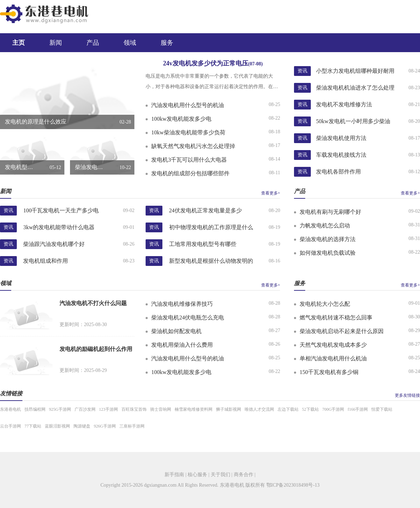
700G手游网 (333, 409)
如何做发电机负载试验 (328, 253)
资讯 (302, 71)
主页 (19, 43)
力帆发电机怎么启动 (325, 225)
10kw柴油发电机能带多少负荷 (188, 132)
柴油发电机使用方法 (341, 138)
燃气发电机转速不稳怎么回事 (336, 317)
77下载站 (33, 426)
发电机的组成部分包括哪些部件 (190, 173)
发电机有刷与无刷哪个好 (330, 212)
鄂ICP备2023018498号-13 (293, 485)
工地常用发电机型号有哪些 (203, 244)
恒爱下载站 (382, 409)
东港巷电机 (10, 409)
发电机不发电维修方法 (344, 104)
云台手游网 (10, 426)
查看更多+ (271, 193)
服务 (167, 43)
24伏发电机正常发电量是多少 (205, 210)
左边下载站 (288, 409)
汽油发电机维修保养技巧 (182, 304)
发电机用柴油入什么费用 (182, 345)
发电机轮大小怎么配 (325, 304)
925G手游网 (60, 409)
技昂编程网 (35, 409)
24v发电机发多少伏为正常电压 (213, 63)
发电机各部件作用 (338, 172)
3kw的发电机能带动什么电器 (59, 227)
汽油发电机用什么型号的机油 (188, 105)
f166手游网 (358, 409)
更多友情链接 (407, 395)
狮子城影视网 (229, 409)
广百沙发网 (85, 409)
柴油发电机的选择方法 (328, 239)
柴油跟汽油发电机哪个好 (54, 244)
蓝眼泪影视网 (57, 426)
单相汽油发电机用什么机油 (333, 358)
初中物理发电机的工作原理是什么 (211, 227)
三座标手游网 (132, 426)
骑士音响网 (161, 409)
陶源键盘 (82, 426)
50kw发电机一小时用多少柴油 (353, 121)
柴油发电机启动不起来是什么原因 (342, 331)
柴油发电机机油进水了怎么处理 (355, 88)
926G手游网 (105, 426)
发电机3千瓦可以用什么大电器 (189, 160)
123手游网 (108, 409)
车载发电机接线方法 (341, 155)
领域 (130, 43)
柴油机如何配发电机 (176, 331)
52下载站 (310, 409)
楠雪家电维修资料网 (194, 409)
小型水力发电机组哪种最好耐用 (355, 71)
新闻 (56, 43)
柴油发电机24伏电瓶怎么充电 (188, 317)
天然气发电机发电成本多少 (333, 345)
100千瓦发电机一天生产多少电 (61, 210)
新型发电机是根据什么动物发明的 (211, 261)
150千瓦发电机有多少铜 (329, 372)
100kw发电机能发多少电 (181, 119)
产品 (93, 43)
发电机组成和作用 (45, 261)
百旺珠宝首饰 (134, 409)
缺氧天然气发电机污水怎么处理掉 (193, 146)
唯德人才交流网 (259, 409)
